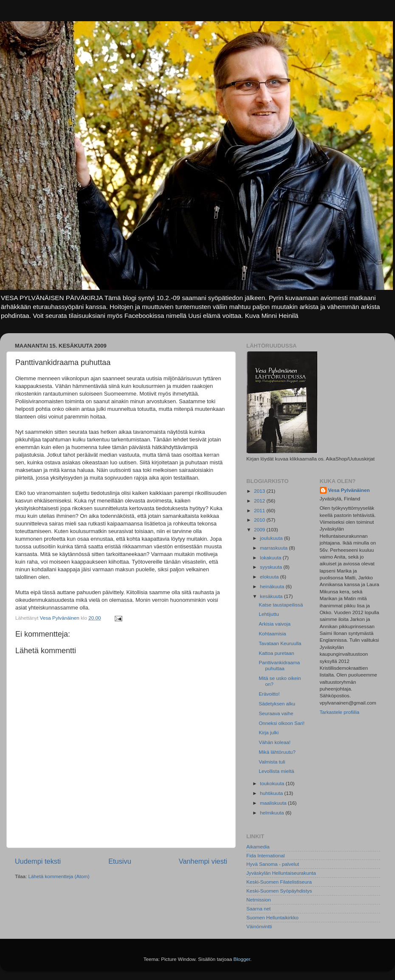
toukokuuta (273, 783)
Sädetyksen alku (277, 703)
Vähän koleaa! (275, 742)
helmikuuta (273, 813)
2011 (260, 510)
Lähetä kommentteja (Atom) (59, 876)
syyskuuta (272, 567)
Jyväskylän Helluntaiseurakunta (281, 873)
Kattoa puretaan (276, 653)
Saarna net (258, 908)
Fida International (265, 855)
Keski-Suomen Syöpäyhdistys (279, 891)
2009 (260, 529)
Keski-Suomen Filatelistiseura (279, 882)
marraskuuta (274, 548)
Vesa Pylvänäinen (349, 490)
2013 (260, 491)
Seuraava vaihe (276, 713)
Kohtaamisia (272, 633)
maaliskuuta (274, 803)
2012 (260, 501)
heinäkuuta (273, 586)
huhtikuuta (272, 793)
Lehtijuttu (269, 614)
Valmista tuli (272, 762)
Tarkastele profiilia (340, 712)
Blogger (242, 959)
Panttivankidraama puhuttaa (279, 665)
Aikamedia (258, 847)
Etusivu (120, 861)
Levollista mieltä (276, 771)
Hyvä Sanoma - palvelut (273, 864)
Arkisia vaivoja (275, 624)
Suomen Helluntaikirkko (272, 917)
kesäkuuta (272, 596)
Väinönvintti (259, 926)
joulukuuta (272, 538)
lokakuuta (271, 557)
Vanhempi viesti (203, 861)
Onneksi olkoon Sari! (282, 723)
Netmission (259, 900)
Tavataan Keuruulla (280, 643)
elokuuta (270, 577)
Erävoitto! (269, 694)
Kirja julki (269, 732)
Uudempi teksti (38, 861)
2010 (260, 520)
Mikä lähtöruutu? (277, 752)
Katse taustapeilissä (281, 605)
